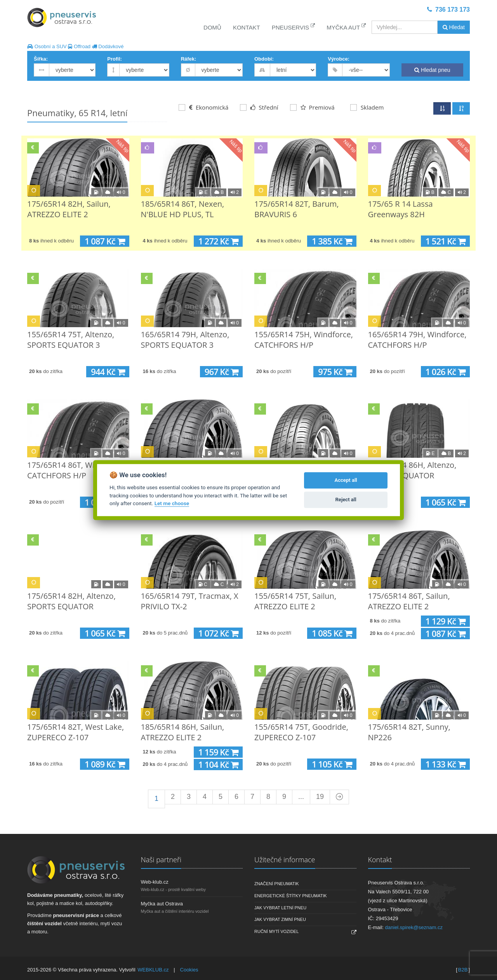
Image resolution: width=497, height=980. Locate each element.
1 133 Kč (445, 764)
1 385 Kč (332, 241)
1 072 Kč (218, 633)
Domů (212, 27)
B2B (463, 970)
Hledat (454, 27)
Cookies (189, 970)
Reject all (346, 500)
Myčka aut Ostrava (162, 904)
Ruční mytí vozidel (276, 931)
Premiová (312, 107)
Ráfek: (189, 59)
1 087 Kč (104, 241)
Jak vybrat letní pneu (280, 908)
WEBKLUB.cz (153, 970)
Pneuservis (294, 27)
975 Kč (335, 372)
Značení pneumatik (277, 884)
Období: (264, 59)
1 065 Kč (445, 502)
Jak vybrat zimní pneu (280, 919)
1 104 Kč (218, 765)
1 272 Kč (218, 241)
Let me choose (172, 503)
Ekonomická (203, 107)
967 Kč (221, 372)
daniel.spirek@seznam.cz (414, 927)
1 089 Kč (104, 764)
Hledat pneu (432, 70)
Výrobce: (339, 59)
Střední (259, 107)
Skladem (367, 107)
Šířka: (41, 59)
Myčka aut (346, 27)
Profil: (115, 59)
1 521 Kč (445, 241)
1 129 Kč (445, 621)
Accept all (346, 480)
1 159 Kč (218, 752)
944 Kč (108, 372)
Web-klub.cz (155, 882)
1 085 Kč (332, 633)
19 (320, 797)
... (301, 797)
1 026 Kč (445, 372)
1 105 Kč (332, 764)
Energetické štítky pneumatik (291, 896)
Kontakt (247, 27)
